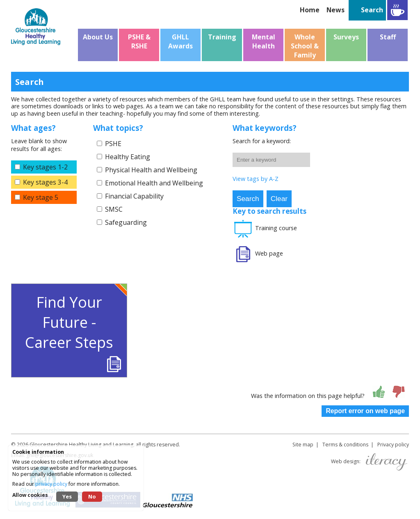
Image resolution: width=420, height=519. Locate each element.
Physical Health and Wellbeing (151, 170)
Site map (303, 445)
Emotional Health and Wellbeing (154, 183)
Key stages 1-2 (45, 167)
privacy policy (51, 484)
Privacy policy (393, 445)
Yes (67, 496)
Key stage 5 (41, 197)
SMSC (114, 209)
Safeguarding (126, 222)
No (92, 496)
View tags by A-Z (256, 179)
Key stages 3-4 (45, 182)
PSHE (113, 144)
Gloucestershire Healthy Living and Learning (81, 445)
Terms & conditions (345, 445)
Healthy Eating (128, 157)
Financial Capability (134, 196)
